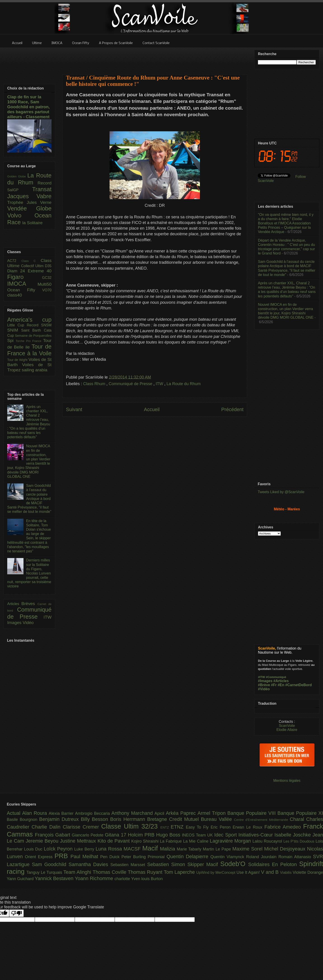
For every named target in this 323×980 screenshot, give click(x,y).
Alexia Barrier (62, 813)
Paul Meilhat (85, 856)
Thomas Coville (110, 872)
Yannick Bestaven (55, 878)
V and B (270, 872)
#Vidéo (264, 689)
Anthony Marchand (133, 813)
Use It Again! (249, 872)
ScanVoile (287, 726)
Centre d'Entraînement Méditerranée (262, 820)
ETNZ (178, 827)
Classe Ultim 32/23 (131, 826)
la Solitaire (33, 223)
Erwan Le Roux (249, 827)
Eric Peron (222, 827)
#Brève (264, 685)
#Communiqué (276, 677)
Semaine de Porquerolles (33, 336)
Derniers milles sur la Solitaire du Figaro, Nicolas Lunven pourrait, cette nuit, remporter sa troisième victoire (29, 573)
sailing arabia (34, 370)
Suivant (74, 409)
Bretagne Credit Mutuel (174, 819)
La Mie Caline (197, 841)
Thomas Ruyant (146, 872)
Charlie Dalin (47, 827)
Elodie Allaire (287, 730)
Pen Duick (111, 857)
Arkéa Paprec (182, 813)
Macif (151, 848)
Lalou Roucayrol (268, 841)
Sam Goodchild (50, 864)
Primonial (157, 857)
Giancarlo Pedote (88, 835)
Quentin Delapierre (188, 856)
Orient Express (40, 857)
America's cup (29, 320)
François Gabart (53, 835)
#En (281, 685)
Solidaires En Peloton (274, 864)
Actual (14, 813)
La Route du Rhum (184, 384)
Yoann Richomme (95, 878)
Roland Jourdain (262, 857)
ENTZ (166, 827)
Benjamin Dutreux (60, 819)
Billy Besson (96, 819)
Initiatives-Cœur (256, 835)
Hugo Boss (169, 835)
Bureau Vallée (217, 819)
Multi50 (44, 284)
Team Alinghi (78, 872)
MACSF (133, 849)
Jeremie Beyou (43, 841)
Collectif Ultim (33, 266)
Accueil (152, 409)
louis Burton (152, 879)
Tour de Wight (18, 360)
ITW (160, 384)
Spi (11, 340)
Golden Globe (17, 176)
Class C (31, 261)
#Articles (281, 681)
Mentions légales (287, 781)
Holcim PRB (142, 835)
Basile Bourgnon (23, 820)
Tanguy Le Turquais (45, 872)
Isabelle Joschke (293, 835)
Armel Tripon (212, 813)
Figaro (25, 277)
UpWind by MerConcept (216, 872)
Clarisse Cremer (82, 827)
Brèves (29, 604)
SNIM (14, 330)
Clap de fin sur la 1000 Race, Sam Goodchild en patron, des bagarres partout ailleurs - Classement (28, 107)
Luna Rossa (110, 849)
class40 (15, 295)
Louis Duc (34, 849)
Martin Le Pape (218, 849)
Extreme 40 (40, 271)
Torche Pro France (29, 341)
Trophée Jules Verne (29, 202)
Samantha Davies (90, 864)
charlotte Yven (128, 879)
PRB (62, 856)
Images (15, 623)
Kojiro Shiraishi (146, 841)
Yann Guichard (21, 879)
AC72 (14, 261)
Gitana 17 (116, 835)
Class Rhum (95, 384)
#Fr (274, 685)
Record (44, 183)
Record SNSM (39, 325)
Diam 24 (18, 271)
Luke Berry (85, 849)
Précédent (232, 409)
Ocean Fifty (25, 290)
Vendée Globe (29, 208)
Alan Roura (35, 813)
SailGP (20, 190)
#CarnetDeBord (298, 685)
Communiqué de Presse (131, 384)
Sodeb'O (234, 864)
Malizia (168, 849)
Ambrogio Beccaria (93, 813)
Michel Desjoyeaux (286, 849)
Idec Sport (226, 835)
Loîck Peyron (59, 849)
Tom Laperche (180, 872)
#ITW (261, 677)
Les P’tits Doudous (300, 841)
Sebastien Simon (167, 864)
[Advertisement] (155, 58)
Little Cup (17, 325)
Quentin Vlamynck (228, 857)
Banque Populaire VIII (253, 813)
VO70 (47, 290)
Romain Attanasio (296, 857)
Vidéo (28, 623)
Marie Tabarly (190, 849)
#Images (265, 681)
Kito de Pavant (114, 841)
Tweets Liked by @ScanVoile (281, 492)
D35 (48, 266)
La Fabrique (172, 841)
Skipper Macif (204, 864)
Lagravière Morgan (231, 841)
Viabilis (286, 872)
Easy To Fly (198, 827)
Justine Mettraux (79, 841)
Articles (14, 604)
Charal (298, 819)
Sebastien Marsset (129, 865)
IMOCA (22, 284)
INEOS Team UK (198, 835)
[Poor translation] (16, 913)
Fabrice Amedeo (284, 827)
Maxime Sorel (248, 849)
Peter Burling (135, 857)
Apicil (160, 813)
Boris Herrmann (129, 819)
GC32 (47, 278)
